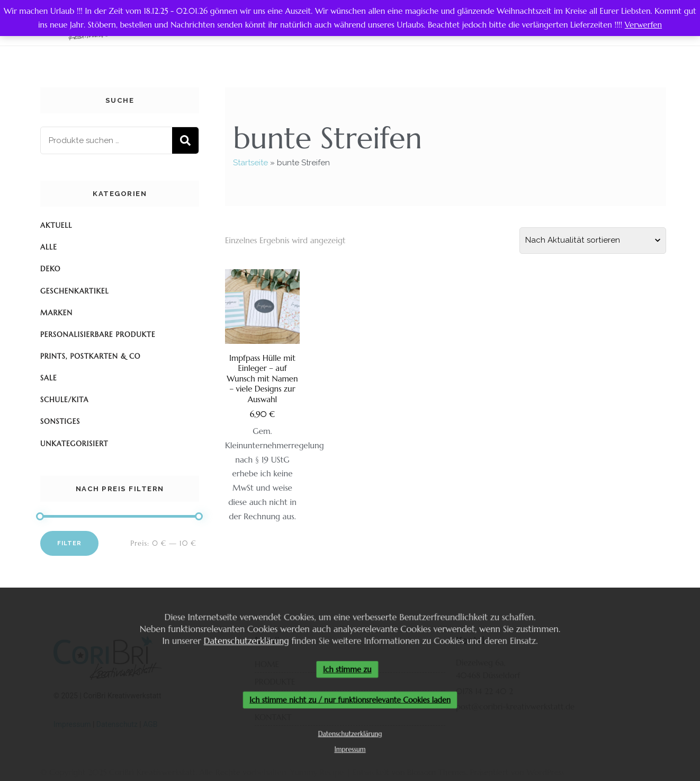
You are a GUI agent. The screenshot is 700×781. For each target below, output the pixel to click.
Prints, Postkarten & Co (91, 356)
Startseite (250, 163)
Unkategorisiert (74, 444)
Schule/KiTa (65, 400)
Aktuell (56, 225)
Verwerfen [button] (643, 25)
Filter (69, 543)
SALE (49, 378)
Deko (50, 269)
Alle (49, 247)
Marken (56, 313)
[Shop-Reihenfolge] (593, 241)
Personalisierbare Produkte (98, 335)
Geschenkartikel (75, 291)
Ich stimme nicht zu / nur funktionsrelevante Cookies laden (350, 701)
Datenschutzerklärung (244, 640)
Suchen (185, 140)
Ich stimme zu (347, 669)
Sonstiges (60, 421)
